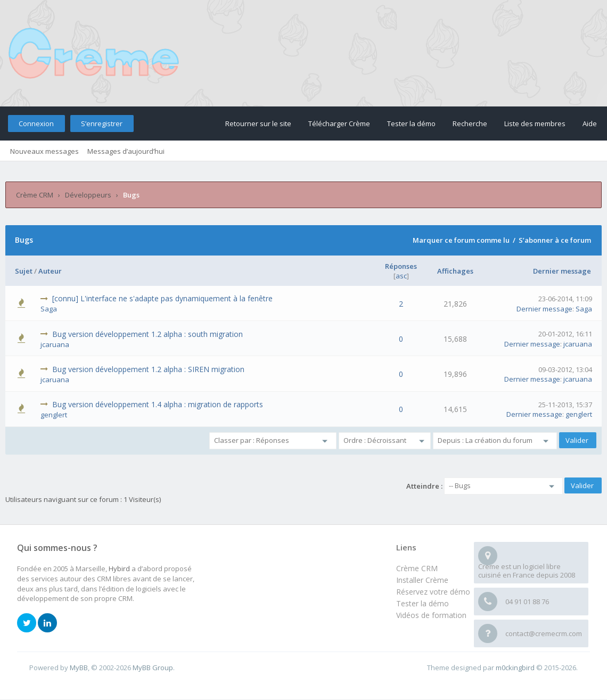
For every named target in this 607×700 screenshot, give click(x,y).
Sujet (24, 271)
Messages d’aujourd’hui (126, 151)
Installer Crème (422, 580)
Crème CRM (35, 195)
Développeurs (88, 195)
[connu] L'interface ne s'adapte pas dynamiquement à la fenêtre (162, 298)
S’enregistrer (102, 123)
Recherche (470, 123)
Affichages (455, 271)
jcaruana (55, 344)
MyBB (79, 668)
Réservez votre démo (433, 592)
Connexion (36, 123)
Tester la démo (411, 123)
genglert (54, 415)
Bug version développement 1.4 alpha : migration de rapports (158, 404)
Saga (49, 309)
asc (401, 276)
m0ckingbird (515, 668)
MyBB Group (153, 668)
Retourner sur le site (258, 123)
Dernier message (562, 271)
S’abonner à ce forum (555, 240)
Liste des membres (535, 123)
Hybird (119, 569)
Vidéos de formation (431, 615)
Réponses (401, 266)
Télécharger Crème (339, 123)
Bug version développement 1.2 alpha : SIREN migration (148, 369)
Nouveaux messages (44, 151)
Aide (590, 123)
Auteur (50, 271)
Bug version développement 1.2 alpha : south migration (147, 334)
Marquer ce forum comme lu (461, 240)
